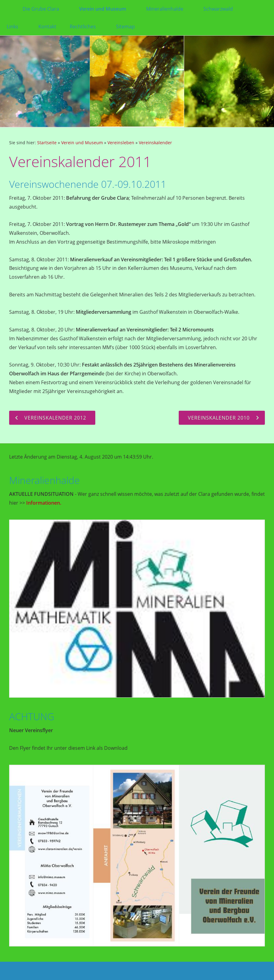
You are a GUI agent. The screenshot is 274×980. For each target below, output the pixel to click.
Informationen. (44, 503)
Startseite (47, 143)
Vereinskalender (155, 143)
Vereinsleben (121, 143)
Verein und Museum (82, 143)
